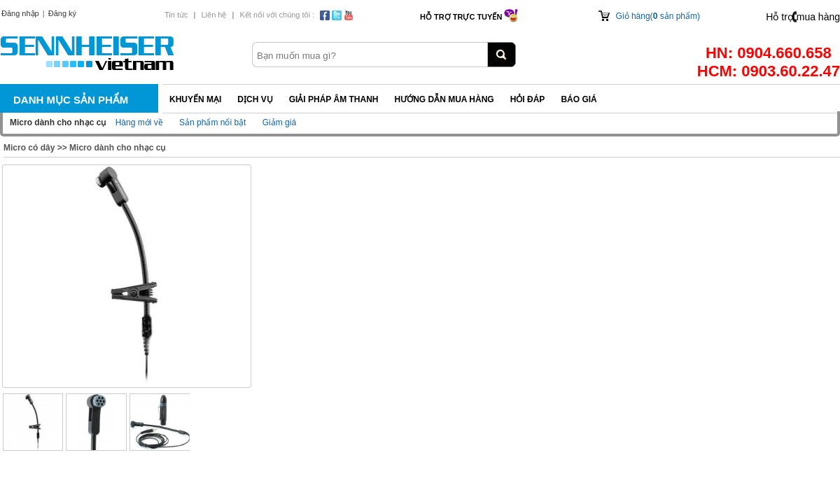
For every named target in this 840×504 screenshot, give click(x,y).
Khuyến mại (195, 99)
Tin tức (176, 15)
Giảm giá (279, 122)
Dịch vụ (255, 99)
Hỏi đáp (528, 99)
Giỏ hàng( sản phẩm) (658, 16)
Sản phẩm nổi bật (212, 122)
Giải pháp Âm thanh (334, 99)
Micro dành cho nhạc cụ (117, 148)
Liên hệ (213, 15)
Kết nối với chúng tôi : (277, 15)
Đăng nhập (20, 13)
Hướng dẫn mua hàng (444, 99)
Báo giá (579, 99)
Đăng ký (62, 13)
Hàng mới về (139, 122)
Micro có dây (29, 148)
